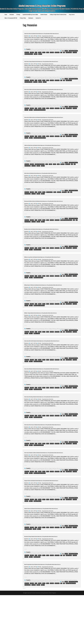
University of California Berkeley (40, 117)
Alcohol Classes (44, 15)
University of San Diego (38, 452)
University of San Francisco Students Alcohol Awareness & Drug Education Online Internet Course (49, 460)
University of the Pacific (38, 391)
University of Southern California (40, 512)
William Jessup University (38, 300)
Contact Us (38, 18)
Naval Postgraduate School (71, 632)
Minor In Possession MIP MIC (11, 18)
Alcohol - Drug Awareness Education (46, 38)
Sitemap (18, 15)
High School (57, 55)
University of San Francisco (39, 482)
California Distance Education (62, 52)
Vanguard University (37, 543)
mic (61, 55)
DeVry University (49, 207)
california (32, 55)
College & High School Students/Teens (58, 15)
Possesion (75, 55)
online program (69, 55)
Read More (27, 48)
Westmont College (37, 603)
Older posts (26, 637)
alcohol (66, 53)
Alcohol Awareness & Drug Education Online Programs (42, 9)
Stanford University (28, 573)
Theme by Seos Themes (59, 642)
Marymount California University (66, 237)
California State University (40, 176)
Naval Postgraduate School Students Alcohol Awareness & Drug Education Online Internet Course (49, 612)
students (36, 57)
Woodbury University (37, 269)
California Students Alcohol (34, 53)
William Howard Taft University (39, 330)
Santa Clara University (29, 57)
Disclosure (31, 18)
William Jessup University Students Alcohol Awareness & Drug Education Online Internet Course (48, 278)
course (44, 55)
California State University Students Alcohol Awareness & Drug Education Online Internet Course (49, 156)
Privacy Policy (23, 18)
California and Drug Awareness (37, 52)
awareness (27, 55)
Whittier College (37, 360)
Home (6, 15)
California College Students (50, 52)
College (40, 55)
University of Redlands (38, 421)
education (52, 55)
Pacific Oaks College (28, 87)
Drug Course (72, 15)
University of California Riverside (40, 148)
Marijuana (12, 15)
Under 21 (40, 57)
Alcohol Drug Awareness (73, 53)
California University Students (47, 53)
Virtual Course (56, 53)
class (36, 55)
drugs (48, 55)
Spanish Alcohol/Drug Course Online (30, 15)
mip (64, 55)
